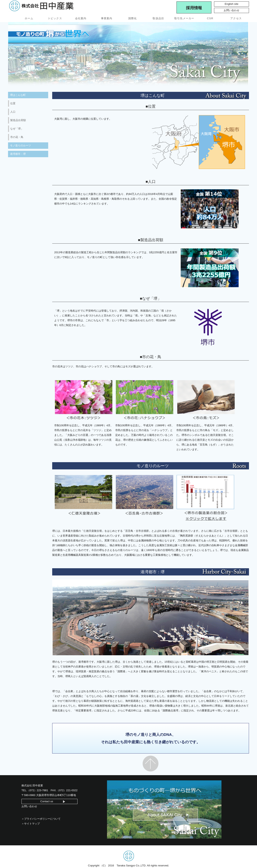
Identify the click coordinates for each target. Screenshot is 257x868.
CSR (210, 18)
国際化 (133, 18)
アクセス (236, 18)
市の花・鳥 (17, 137)
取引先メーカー (184, 18)
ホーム (29, 18)
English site (232, 4)
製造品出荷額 (18, 120)
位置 (13, 103)
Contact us (47, 801)
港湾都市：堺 (18, 154)
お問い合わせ (232, 10)
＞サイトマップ (31, 824)
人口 (13, 112)
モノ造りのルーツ (20, 145)
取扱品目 (158, 18)
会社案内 (81, 18)
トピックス (55, 18)
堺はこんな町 (18, 95)
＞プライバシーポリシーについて (41, 819)
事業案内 (107, 18)
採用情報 (194, 8)
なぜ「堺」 (17, 129)
